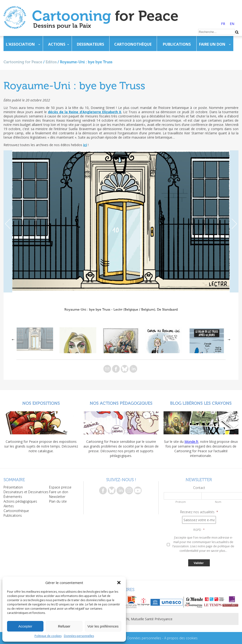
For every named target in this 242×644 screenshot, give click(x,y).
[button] (119, 583)
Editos (51, 62)
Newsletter (57, 497)
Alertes (9, 506)
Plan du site (58, 501)
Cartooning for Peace (23, 62)
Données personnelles (79, 636)
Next (234, 221)
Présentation (13, 487)
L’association (20, 44)
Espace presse (60, 487)
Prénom (181, 502)
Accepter (25, 626)
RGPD (199, 530)
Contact (199, 488)
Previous (8, 221)
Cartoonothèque (133, 44)
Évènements (13, 497)
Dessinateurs (90, 44)
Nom (218, 502)
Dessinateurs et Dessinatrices (26, 492)
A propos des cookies (181, 638)
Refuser (64, 626)
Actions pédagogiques (20, 501)
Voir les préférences (103, 626)
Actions (57, 44)
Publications (177, 44)
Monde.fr (191, 442)
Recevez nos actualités (199, 512)
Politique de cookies (48, 636)
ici (85, 145)
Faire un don (212, 44)
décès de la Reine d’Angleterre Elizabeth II (84, 112)
